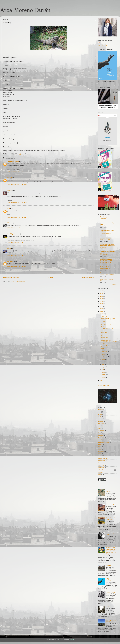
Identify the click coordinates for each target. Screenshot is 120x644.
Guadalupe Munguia (13, 234)
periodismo (101, 451)
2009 (101, 311)
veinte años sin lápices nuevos (106, 470)
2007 (101, 380)
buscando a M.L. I (110, 505)
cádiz (99, 416)
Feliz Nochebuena (104, 255)
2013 (101, 301)
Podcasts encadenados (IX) (107, 274)
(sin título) (108, 566)
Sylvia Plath (101, 465)
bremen (100, 414)
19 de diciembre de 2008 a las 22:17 (17, 217)
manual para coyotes (103, 442)
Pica (101, 281)
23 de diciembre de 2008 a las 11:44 (17, 266)
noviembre (105, 352)
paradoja (104, 335)
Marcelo (10, 223)
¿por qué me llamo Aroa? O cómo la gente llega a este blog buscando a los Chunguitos (111, 551)
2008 (101, 314)
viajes (100, 475)
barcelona (101, 410)
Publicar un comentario (12, 270)
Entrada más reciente (11, 277)
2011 (101, 306)
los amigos (101, 437)
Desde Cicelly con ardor (107, 279)
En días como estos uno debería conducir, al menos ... (108, 328)
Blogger (72, 639)
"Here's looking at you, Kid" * (110, 534)
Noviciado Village (110, 592)
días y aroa (101, 423)
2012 (101, 304)
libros (100, 433)
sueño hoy (104, 332)
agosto (104, 359)
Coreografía (103, 218)
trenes (103, 348)
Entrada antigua (88, 277)
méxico (100, 444)
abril (103, 370)
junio (103, 364)
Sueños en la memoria (106, 259)
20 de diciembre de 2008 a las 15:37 (17, 255)
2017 (101, 291)
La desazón (103, 247)
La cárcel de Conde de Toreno (111, 491)
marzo (104, 372)
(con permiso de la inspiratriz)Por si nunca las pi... (109, 342)
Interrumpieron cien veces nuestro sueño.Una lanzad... (108, 320)
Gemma (10, 190)
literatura (100, 435)
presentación (101, 461)
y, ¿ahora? (104, 346)
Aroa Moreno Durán (25, 10)
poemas (100, 454)
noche (100, 447)
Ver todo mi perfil (103, 46)
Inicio (50, 277)
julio (103, 362)
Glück (100, 428)
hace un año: (105, 338)
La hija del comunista (108, 580)
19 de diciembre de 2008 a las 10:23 (17, 172)
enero (103, 377)
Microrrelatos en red (105, 268)
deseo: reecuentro (106, 324)
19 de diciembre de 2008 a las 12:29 (17, 184)
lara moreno (101, 430)
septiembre (105, 357)
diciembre (104, 316)
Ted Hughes (101, 468)
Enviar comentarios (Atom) (18, 281)
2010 (101, 309)
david (9, 248)
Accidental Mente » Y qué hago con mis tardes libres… (108, 245)
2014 (101, 299)
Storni (100, 463)
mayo (103, 367)
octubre (104, 354)
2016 (101, 294)
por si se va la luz (103, 458)
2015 (101, 296)
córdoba (100, 419)
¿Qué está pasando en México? (111, 519)
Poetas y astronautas (105, 240)
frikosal (10, 178)
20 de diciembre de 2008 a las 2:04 (17, 228)
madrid (100, 440)
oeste (99, 449)
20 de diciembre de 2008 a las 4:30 (17, 242)
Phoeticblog (103, 217)
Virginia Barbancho (13, 161)
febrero (104, 375)
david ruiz (101, 421)
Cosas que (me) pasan (106, 273)
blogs (99, 412)
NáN (9, 208)
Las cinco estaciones (106, 238)
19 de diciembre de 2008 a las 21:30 (17, 203)
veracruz (100, 472)
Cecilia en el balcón (105, 267)
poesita (100, 456)
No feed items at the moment (107, 226)
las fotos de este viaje (104, 385)
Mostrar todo (114, 284)
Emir (99, 426)
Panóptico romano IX (105, 233)
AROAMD (10, 261)
